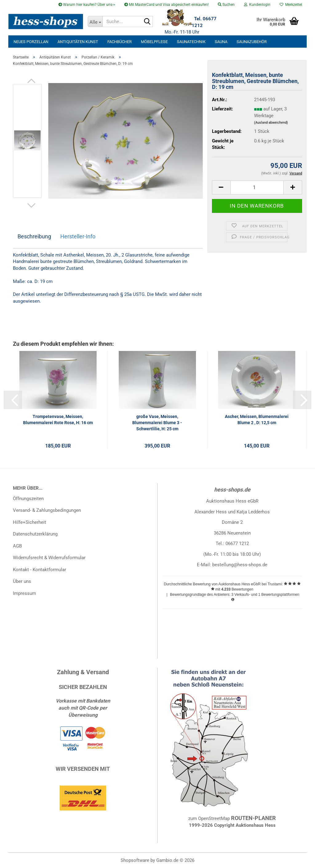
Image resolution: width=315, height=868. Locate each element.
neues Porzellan (31, 42)
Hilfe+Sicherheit (30, 522)
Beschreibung (34, 236)
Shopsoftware (135, 860)
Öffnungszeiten (28, 499)
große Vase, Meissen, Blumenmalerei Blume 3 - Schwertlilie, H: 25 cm (157, 423)
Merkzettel (291, 5)
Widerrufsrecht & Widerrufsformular (49, 558)
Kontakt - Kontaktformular (40, 570)
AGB (17, 546)
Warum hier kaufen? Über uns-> (87, 5)
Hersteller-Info (78, 236)
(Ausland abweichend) (271, 123)
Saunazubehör (252, 42)
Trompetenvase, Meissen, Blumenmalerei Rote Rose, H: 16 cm (58, 420)
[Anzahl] (257, 187)
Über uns (22, 581)
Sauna (221, 42)
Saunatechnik (191, 42)
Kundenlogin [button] (257, 5)
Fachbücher (120, 42)
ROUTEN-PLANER (253, 818)
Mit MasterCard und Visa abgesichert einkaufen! (166, 5)
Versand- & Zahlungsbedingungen (47, 510)
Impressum (24, 593)
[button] (31, 81)
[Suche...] (95, 22)
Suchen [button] (226, 5)
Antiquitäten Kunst (78, 42)
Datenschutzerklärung (35, 534)
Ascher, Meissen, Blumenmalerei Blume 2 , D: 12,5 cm (257, 420)
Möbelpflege (154, 42)
